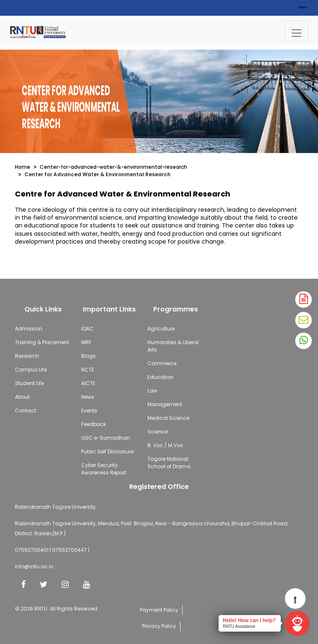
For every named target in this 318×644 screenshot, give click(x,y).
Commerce (162, 363)
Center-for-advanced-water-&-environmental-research (113, 167)
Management (165, 404)
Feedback (94, 424)
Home (23, 167)
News (88, 397)
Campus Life (31, 370)
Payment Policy (159, 610)
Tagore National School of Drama (169, 463)
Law (152, 391)
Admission (29, 329)
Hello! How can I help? (249, 620)
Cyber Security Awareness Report (104, 469)
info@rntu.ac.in (34, 566)
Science (158, 432)
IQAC (87, 329)
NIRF (86, 342)
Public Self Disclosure (107, 451)
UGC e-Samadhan (106, 438)
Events (89, 411)
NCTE (88, 370)
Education (160, 377)
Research (27, 356)
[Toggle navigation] (296, 31)
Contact (25, 411)
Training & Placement (42, 342)
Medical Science (168, 418)
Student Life (29, 383)
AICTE (88, 383)
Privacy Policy (159, 626)
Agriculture (161, 329)
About (22, 397)
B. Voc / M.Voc (165, 445)
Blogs (88, 356)
